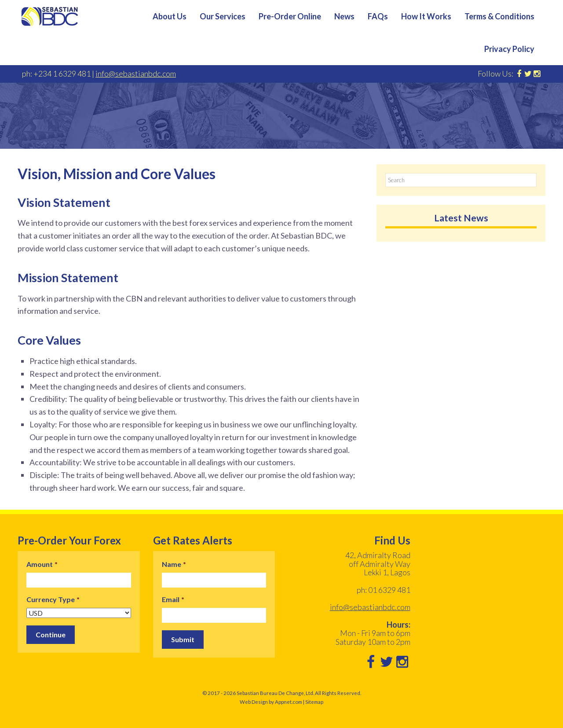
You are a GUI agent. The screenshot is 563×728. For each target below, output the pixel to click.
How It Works (426, 16)
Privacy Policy (509, 49)
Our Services (223, 16)
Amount (42, 564)
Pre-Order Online (290, 16)
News (344, 16)
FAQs (378, 16)
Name (174, 564)
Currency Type (53, 599)
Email (173, 599)
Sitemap (314, 702)
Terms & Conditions (499, 16)
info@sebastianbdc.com (136, 74)
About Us (170, 16)
